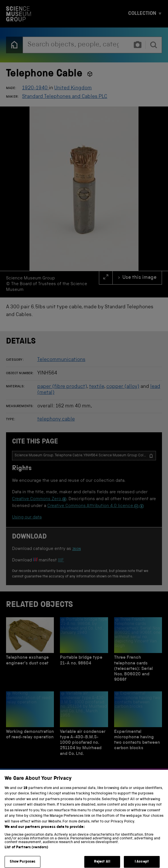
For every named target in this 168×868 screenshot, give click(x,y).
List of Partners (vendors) (26, 852)
